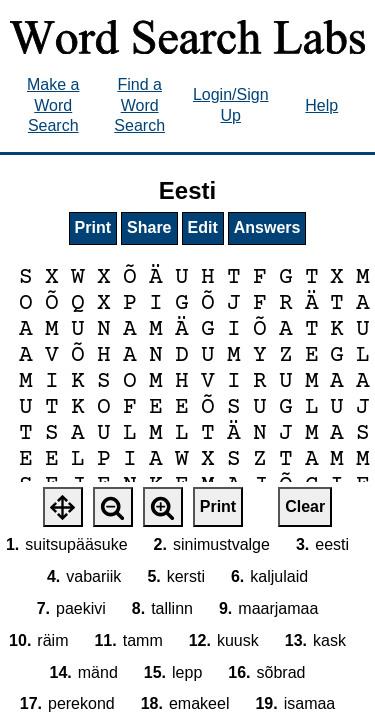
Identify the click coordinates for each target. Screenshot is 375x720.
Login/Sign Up (231, 105)
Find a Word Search (139, 105)
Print (93, 227)
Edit (203, 227)
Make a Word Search (53, 105)
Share (149, 227)
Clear (305, 506)
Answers (267, 227)
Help (321, 105)
